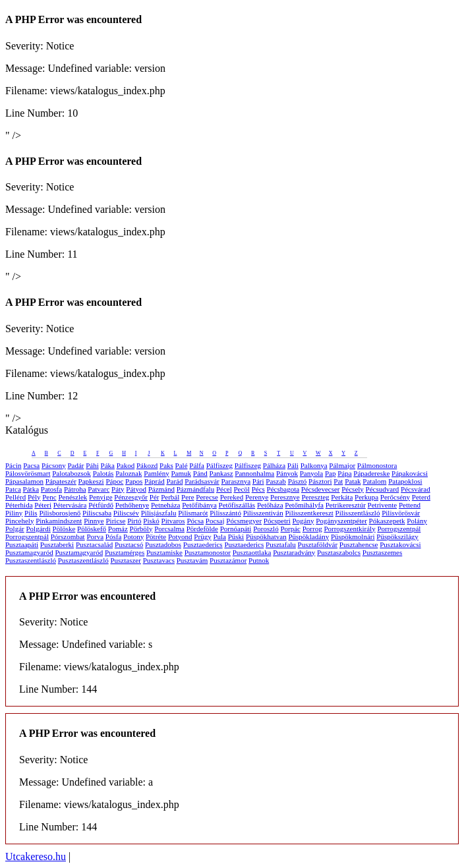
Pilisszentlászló (358, 513)
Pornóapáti (236, 529)
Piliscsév (126, 513)
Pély (34, 497)
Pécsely (353, 489)
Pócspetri (277, 521)
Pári (258, 481)
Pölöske (64, 529)
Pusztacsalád (94, 544)
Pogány (304, 521)
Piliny (14, 513)
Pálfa (197, 465)
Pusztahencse (359, 544)
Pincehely (19, 521)
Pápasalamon (24, 481)
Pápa (344, 473)
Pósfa (113, 536)
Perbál (170, 497)
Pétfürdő (101, 505)
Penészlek (72, 497)
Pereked (232, 497)
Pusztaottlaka (252, 552)
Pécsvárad (416, 489)
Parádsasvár (202, 481)
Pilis (31, 513)
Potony (133, 536)
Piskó (151, 521)
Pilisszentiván (263, 513)
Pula (219, 536)
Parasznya (236, 481)
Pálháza (274, 465)
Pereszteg (315, 497)
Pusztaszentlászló (31, 560)
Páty (118, 489)
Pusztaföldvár (318, 544)
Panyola (311, 473)
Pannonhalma (254, 473)
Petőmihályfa (304, 505)
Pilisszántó (225, 513)
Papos (134, 481)
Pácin (13, 465)
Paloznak (129, 473)
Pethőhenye (132, 505)
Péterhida (19, 505)
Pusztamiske (164, 552)
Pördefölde (202, 529)
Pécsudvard (383, 489)
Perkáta (342, 497)
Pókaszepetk (387, 521)
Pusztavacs (159, 560)
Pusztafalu (281, 544)
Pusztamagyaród (29, 552)
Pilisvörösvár (401, 513)
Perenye (257, 497)
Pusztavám (192, 560)
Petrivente (383, 505)
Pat (338, 481)
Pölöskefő (92, 529)
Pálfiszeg (219, 465)
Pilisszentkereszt (309, 513)
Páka (108, 465)
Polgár (15, 529)
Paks (166, 465)
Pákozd (147, 465)
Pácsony (54, 465)
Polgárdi (38, 529)
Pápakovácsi (410, 473)
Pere (188, 497)
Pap (331, 473)
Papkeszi (91, 481)
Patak (353, 481)
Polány (417, 521)
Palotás (103, 473)
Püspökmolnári (353, 536)
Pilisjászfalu (159, 513)
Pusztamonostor (208, 552)
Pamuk (181, 473)
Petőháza (270, 505)
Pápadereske (371, 473)
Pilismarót (193, 513)
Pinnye (94, 521)
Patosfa (51, 489)
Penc (49, 497)
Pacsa (31, 465)
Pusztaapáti (22, 544)
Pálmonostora (377, 465)
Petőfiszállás (237, 505)
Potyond (180, 536)
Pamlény (157, 473)
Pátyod (136, 489)
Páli (293, 465)
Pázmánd (161, 489)
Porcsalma (169, 529)
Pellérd (15, 497)
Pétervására (70, 505)
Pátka (31, 489)
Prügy (202, 536)
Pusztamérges (125, 552)
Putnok (259, 560)
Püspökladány (308, 536)
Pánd (200, 473)
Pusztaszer (125, 560)
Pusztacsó (129, 544)
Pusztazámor (228, 560)
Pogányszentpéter (341, 521)
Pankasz (221, 473)
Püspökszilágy (397, 536)
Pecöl (241, 489)
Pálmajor (342, 465)
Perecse (207, 497)
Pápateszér (61, 481)
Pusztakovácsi (400, 544)
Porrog (312, 529)
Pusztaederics (203, 544)
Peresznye (285, 497)
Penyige (101, 497)
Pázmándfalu (195, 489)
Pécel (224, 489)
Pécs (258, 489)
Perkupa (366, 497)
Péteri (43, 505)
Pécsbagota (283, 489)
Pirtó (134, 521)
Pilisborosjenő (60, 513)
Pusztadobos (163, 544)
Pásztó (298, 481)
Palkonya (314, 465)
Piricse (115, 521)
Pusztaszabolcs (339, 552)
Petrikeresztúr (346, 505)
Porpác (290, 529)
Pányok (287, 473)
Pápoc (114, 481)
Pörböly (141, 529)
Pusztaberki (57, 544)
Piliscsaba (97, 513)
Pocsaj (215, 521)
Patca (13, 489)
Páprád (155, 481)
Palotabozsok (72, 473)
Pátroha (75, 489)
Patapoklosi (405, 481)
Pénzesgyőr (131, 497)
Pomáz (118, 529)
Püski (236, 536)
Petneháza (166, 505)
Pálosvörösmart (28, 473)
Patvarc (99, 489)
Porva (95, 536)
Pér (155, 497)
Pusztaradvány (294, 552)
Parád (174, 481)
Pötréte (156, 536)
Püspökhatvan (266, 536)
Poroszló (266, 529)
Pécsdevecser (321, 489)
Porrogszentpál (399, 529)
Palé (182, 465)
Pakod (126, 465)
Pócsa (195, 521)
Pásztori (320, 481)
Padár (75, 465)
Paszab (276, 481)
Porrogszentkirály (349, 529)
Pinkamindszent (59, 521)
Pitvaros (173, 521)
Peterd (421, 497)
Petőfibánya (199, 505)
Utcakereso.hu (36, 856)
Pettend (410, 505)
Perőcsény (395, 497)
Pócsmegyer (244, 521)
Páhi (92, 465)
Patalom (374, 481)
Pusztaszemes (382, 552)
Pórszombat (68, 536)
